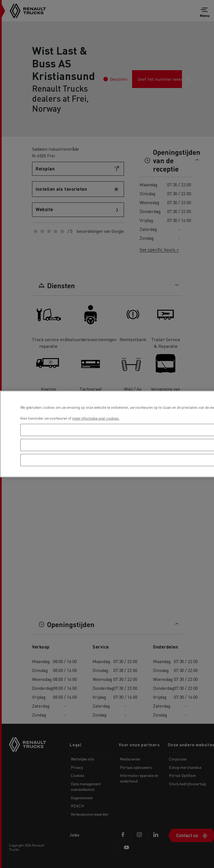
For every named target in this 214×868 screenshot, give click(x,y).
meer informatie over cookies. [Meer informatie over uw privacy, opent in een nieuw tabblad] (96, 418)
